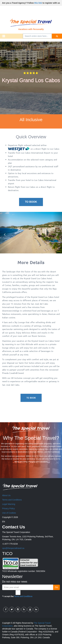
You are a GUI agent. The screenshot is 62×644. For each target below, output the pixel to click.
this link (38, 3)
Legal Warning (9, 504)
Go (56, 587)
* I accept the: (17, 594)
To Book (31, 202)
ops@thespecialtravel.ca (13, 548)
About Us (6, 495)
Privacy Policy (8, 508)
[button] (5, 233)
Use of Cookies (9, 513)
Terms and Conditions (12, 500)
